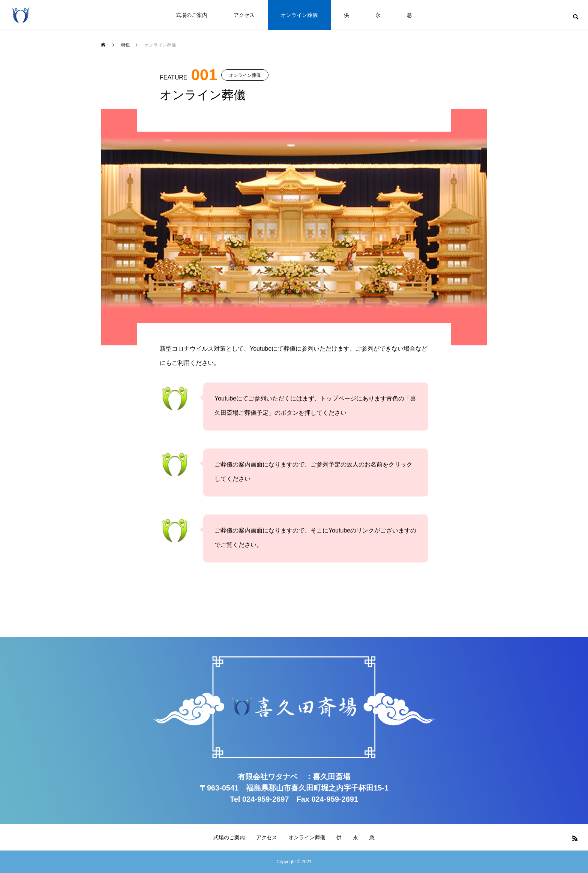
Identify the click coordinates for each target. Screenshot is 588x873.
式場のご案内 (192, 15)
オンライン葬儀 (299, 15)
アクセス (244, 15)
